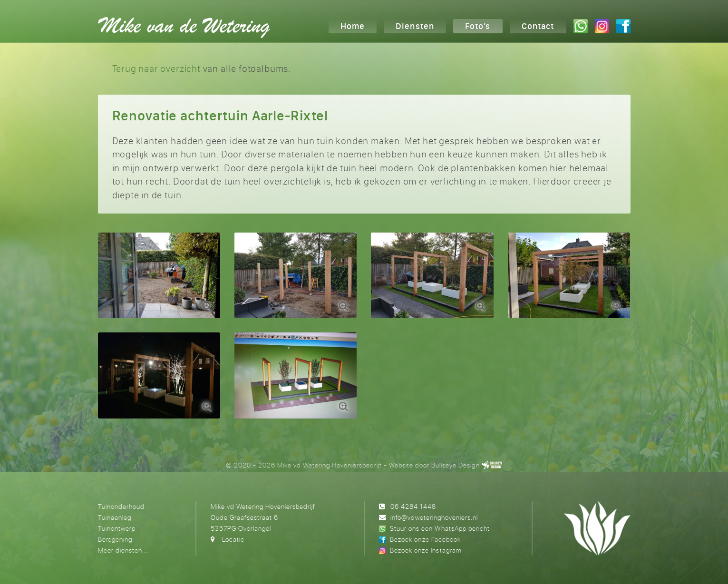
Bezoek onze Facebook (425, 539)
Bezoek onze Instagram (426, 550)
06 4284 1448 (413, 506)
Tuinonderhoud (121, 506)
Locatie (233, 539)
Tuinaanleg (115, 517)
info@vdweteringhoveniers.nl (434, 517)
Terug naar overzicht (156, 68)
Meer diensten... (123, 550)
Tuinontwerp (117, 528)
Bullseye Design (455, 465)
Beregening (115, 539)
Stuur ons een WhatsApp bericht (440, 528)
